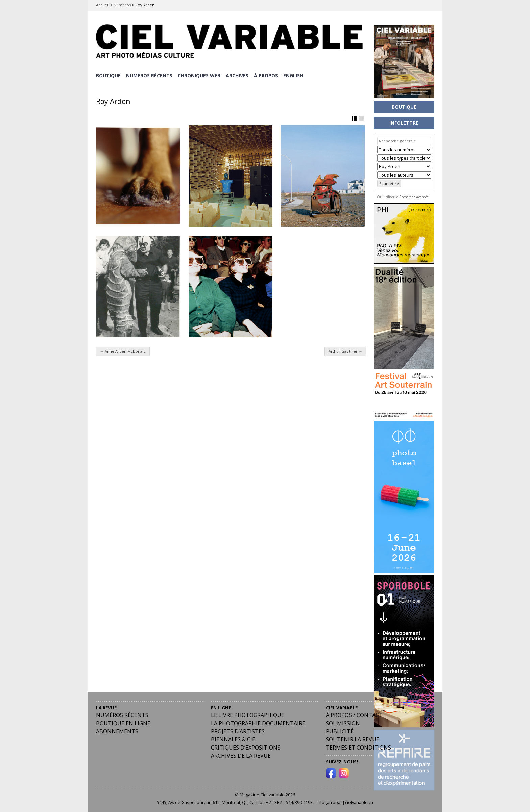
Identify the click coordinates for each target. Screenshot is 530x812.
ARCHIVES (238, 75)
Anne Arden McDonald (123, 351)
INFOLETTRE (404, 123)
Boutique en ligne (123, 723)
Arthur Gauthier (345, 351)
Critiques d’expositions (246, 747)
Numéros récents (122, 715)
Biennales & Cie (233, 739)
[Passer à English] (295, 75)
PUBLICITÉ (340, 731)
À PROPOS (267, 75)
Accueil (103, 5)
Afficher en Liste (361, 117)
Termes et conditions (358, 747)
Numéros (122, 5)
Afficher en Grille (354, 117)
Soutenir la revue (353, 739)
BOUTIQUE (108, 75)
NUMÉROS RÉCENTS (150, 75)
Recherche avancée (414, 197)
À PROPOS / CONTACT (354, 715)
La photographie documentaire (258, 723)
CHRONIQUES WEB (200, 75)
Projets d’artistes (238, 731)
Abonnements (117, 731)
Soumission (343, 723)
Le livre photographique (248, 715)
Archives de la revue (241, 755)
